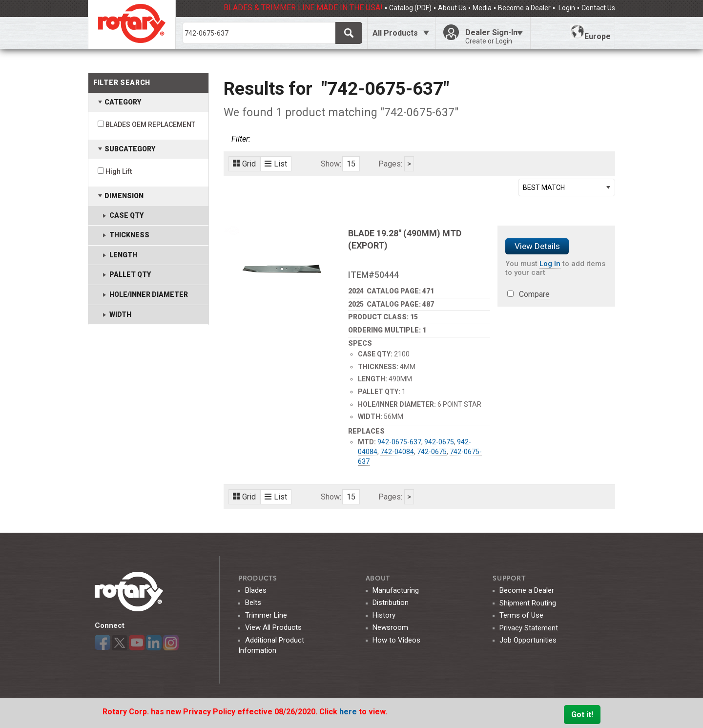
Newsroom (390, 627)
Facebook (103, 643)
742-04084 (397, 452)
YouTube (137, 643)
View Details (537, 246)
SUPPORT (509, 578)
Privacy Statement (529, 628)
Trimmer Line (266, 615)
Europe (590, 33)
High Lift (119, 171)
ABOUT (378, 578)
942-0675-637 (399, 442)
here (349, 712)
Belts (253, 603)
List (276, 164)
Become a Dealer (524, 8)
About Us (452, 8)
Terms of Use (521, 615)
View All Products (273, 627)
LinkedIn (154, 643)
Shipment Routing (528, 603)
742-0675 (432, 452)
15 (351, 164)
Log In (550, 264)
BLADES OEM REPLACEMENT (150, 125)
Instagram (171, 643)
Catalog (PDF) (410, 8)
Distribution (391, 603)
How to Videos (396, 640)
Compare (534, 294)
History (384, 615)
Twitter (120, 643)
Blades (256, 590)
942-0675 (439, 442)
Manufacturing (396, 590)
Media (482, 8)
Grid (244, 164)
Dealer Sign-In (494, 37)
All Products (395, 33)
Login (566, 8)
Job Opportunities (528, 640)
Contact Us (598, 8)
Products (258, 578)
